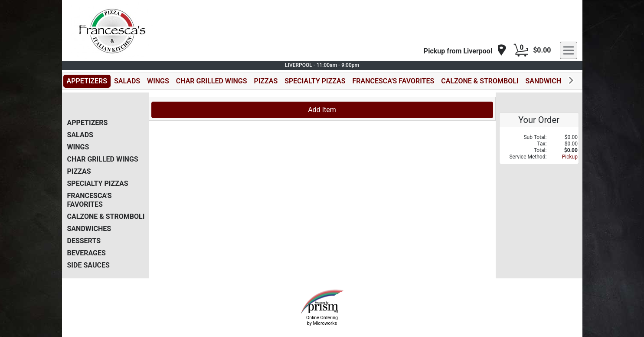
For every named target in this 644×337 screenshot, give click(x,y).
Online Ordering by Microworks (322, 320)
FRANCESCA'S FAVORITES (394, 81)
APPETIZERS (87, 81)
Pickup (570, 157)
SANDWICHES (547, 81)
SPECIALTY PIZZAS (315, 81)
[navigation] (465, 51)
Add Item (322, 110)
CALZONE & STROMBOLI (480, 81)
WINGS (158, 81)
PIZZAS (266, 81)
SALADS (127, 81)
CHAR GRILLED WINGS (212, 81)
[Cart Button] (521, 50)
